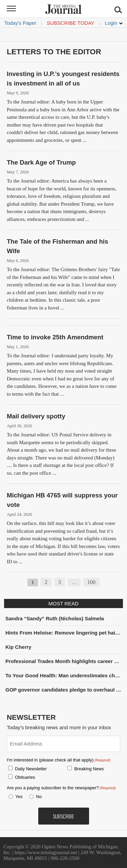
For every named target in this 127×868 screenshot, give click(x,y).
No (39, 797)
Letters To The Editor (54, 52)
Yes (18, 797)
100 (91, 582)
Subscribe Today (71, 23)
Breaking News (89, 769)
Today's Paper (20, 23)
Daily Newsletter (31, 769)
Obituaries (25, 777)
